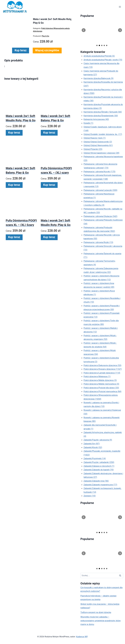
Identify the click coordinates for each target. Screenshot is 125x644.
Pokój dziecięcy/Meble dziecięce (100, 380)
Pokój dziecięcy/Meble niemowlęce (101, 384)
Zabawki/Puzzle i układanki (99, 462)
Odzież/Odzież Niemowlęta (98, 145)
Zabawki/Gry (92, 444)
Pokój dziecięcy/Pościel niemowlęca (103, 391)
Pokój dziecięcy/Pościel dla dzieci (101, 388)
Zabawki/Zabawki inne (96, 481)
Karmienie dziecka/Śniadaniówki (101, 116)
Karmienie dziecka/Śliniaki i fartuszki (103, 112)
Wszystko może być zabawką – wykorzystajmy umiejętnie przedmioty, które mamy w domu (101, 621)
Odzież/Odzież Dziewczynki (98, 142)
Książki (89, 123)
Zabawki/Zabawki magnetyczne (100, 485)
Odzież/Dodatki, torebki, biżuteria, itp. (103, 134)
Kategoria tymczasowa (96, 119)
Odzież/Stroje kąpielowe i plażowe (102, 153)
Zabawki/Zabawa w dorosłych (99, 466)
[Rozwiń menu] (120, 7)
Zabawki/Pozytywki (95, 458)
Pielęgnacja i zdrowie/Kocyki (100, 172)
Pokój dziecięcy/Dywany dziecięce (103, 369)
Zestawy (90, 496)
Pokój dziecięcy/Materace (97, 376)
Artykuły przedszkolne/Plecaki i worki (103, 60)
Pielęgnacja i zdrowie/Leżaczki (101, 190)
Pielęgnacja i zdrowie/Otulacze (101, 216)
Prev (84, 30)
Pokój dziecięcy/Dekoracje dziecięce (103, 365)
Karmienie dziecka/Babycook (99, 78)
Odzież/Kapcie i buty (95, 138)
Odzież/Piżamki (93, 149)
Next (120, 30)
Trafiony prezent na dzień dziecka (96, 612)
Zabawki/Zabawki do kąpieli (99, 470)
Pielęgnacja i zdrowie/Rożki (98, 242)
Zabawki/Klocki (93, 447)
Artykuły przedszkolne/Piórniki (99, 56)
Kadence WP (82, 637)
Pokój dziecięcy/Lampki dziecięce (102, 373)
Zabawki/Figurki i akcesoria (98, 440)
